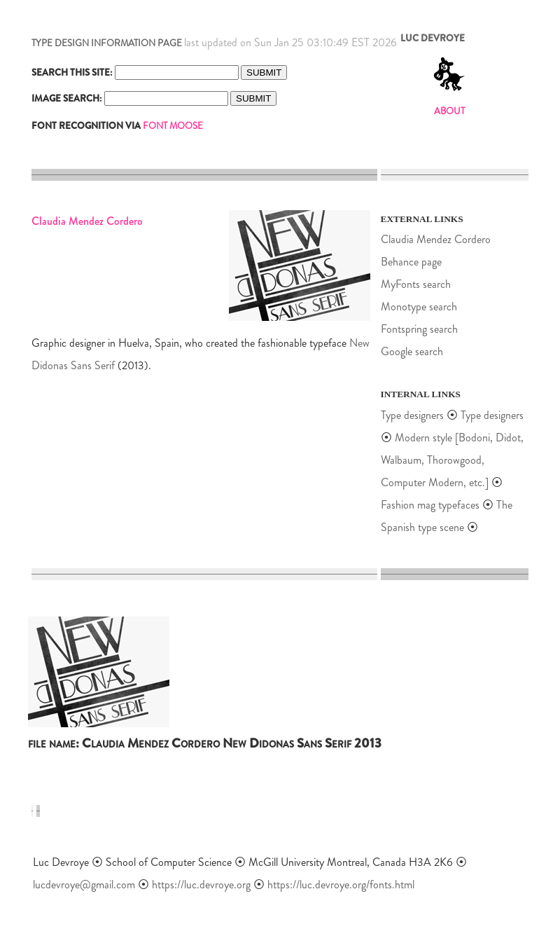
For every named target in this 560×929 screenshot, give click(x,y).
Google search (412, 351)
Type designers (412, 415)
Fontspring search (419, 329)
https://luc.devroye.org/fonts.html (341, 885)
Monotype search (419, 307)
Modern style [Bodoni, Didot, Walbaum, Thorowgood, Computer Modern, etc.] (452, 460)
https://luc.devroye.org (201, 885)
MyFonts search (416, 284)
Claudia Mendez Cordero (436, 239)
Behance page (411, 262)
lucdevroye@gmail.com (84, 885)
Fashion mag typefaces (430, 505)
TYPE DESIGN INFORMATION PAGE (107, 43)
